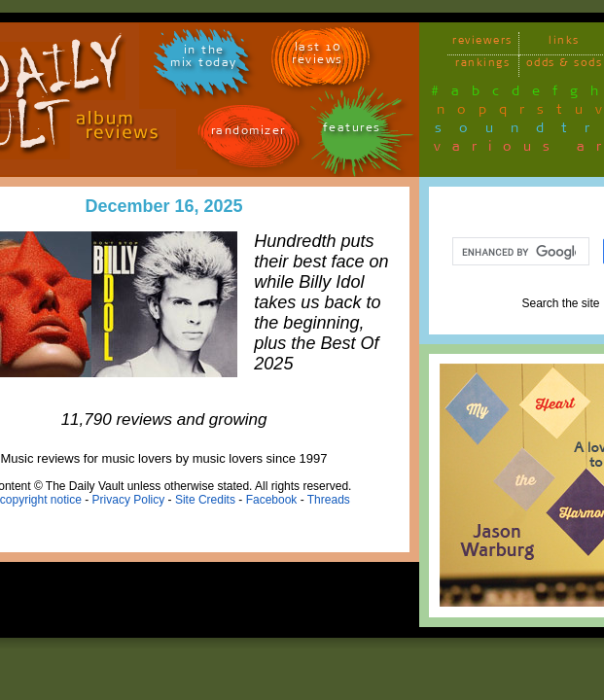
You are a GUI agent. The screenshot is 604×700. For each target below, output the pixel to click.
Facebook (272, 500)
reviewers (482, 43)
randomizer (249, 134)
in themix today (204, 59)
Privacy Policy (129, 500)
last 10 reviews (318, 56)
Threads (329, 500)
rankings (482, 66)
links (564, 43)
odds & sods (565, 66)
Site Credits (205, 500)
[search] (519, 252)
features (352, 131)
